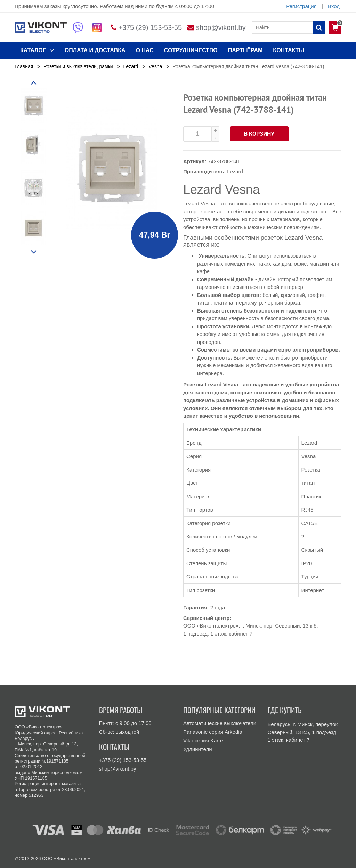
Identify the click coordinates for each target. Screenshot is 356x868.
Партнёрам (245, 50)
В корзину (260, 134)
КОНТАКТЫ (289, 50)
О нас (145, 50)
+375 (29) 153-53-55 (150, 27)
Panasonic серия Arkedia (213, 732)
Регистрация (301, 6)
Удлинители (198, 749)
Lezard (235, 171)
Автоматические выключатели (220, 723)
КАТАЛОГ (37, 50)
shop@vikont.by (221, 27)
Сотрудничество (191, 50)
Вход (334, 6)
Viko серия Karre (203, 740)
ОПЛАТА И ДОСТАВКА (95, 50)
